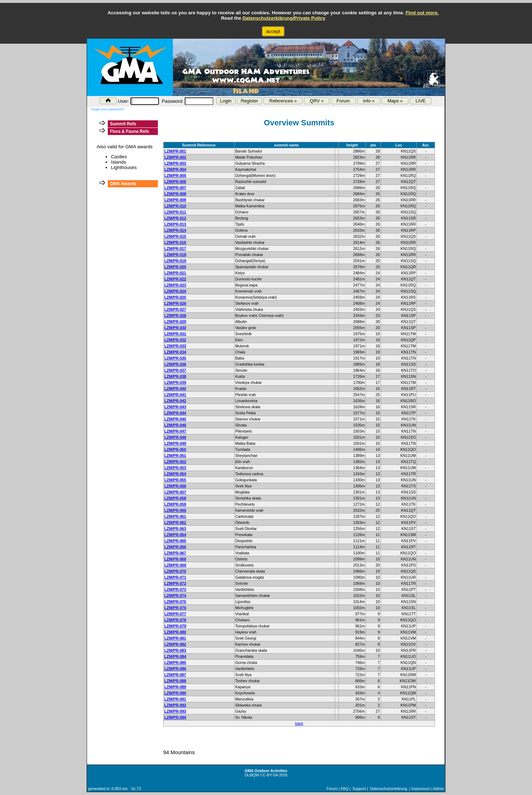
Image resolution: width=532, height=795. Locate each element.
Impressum (421, 789)
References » (283, 101)
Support (359, 789)
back (299, 723)
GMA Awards (123, 184)
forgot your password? (108, 109)
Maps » (395, 101)
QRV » (317, 101)
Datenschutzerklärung (389, 789)
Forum (343, 101)
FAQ (345, 789)
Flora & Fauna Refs (129, 131)
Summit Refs (123, 124)
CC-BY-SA (269, 775)
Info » (369, 101)
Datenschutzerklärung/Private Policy (284, 18)
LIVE (421, 101)
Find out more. (422, 13)
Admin (439, 789)
